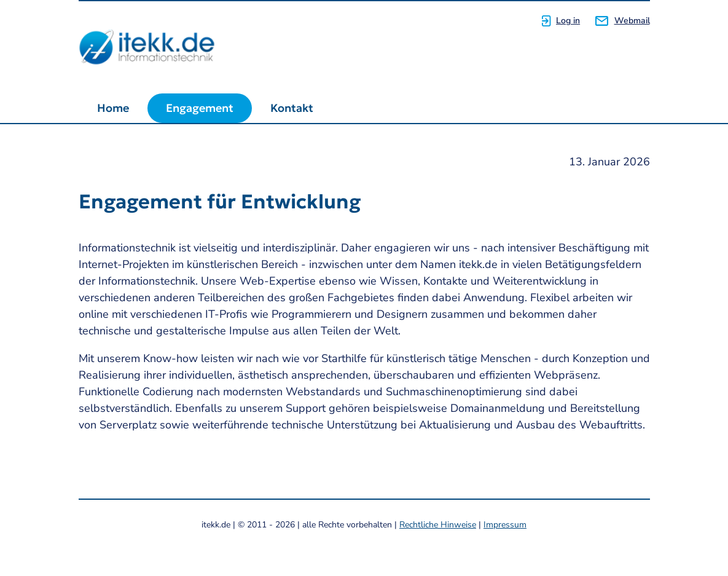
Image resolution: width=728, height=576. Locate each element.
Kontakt (292, 108)
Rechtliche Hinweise (438, 525)
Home (113, 108)
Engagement (200, 108)
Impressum (505, 525)
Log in (568, 21)
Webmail (632, 21)
